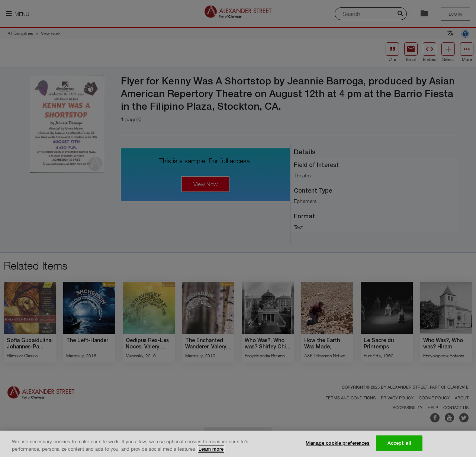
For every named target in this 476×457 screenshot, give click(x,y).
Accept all (399, 443)
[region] (238, 444)
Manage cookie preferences (337, 443)
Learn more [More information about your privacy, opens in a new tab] (211, 449)
